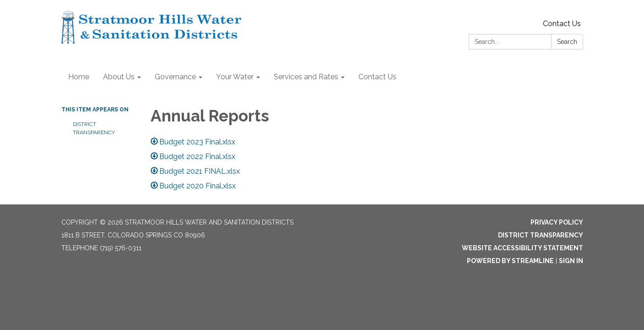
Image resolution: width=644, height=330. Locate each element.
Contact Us (562, 24)
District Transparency (94, 128)
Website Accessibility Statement (522, 248)
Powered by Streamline (510, 261)
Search (567, 42)
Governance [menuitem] (175, 77)
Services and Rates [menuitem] (306, 77)
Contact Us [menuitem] (377, 77)
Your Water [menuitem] (235, 77)
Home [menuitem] (79, 77)
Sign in (571, 261)
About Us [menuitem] (119, 77)
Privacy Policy (557, 222)
